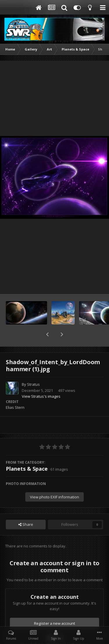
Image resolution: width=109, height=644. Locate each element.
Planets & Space (27, 453)
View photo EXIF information (54, 482)
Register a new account (55, 608)
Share (26, 509)
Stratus (33, 369)
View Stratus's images (41, 381)
